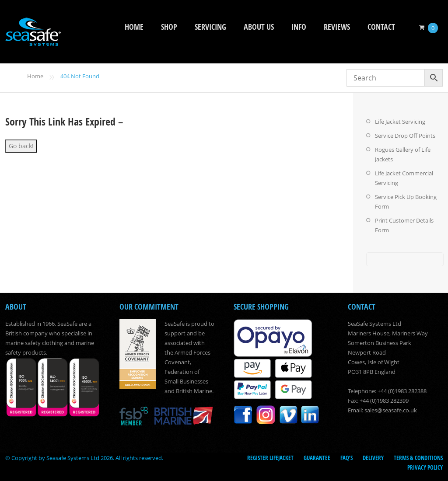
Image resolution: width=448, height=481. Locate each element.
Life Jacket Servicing (400, 122)
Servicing (210, 27)
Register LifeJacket (270, 458)
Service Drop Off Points (405, 136)
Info (299, 27)
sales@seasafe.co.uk (391, 410)
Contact (381, 27)
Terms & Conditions (418, 458)
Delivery (373, 458)
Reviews (337, 27)
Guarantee (317, 458)
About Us (259, 27)
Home (134, 27)
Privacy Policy (425, 467)
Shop (169, 27)
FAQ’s (346, 458)
